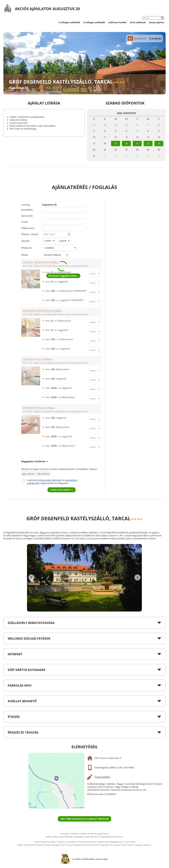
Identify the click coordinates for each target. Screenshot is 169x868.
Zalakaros (147, 845)
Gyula (69, 845)
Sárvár (117, 845)
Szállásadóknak (106, 837)
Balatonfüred (31, 845)
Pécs (111, 845)
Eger (48, 845)
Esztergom (56, 845)
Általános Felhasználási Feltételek (59, 837)
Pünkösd (83, 842)
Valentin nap (103, 842)
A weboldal (33, 480)
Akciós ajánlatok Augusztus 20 (47, 9)
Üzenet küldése (102, 777)
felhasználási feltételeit (50, 480)
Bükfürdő (41, 845)
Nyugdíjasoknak (116, 842)
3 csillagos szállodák (69, 22)
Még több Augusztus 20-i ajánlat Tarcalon (84, 819)
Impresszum (118, 837)
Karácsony (45, 842)
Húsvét (37, 842)
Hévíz (97, 845)
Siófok (124, 845)
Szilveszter (92, 842)
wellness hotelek (117, 22)
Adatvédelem (79, 837)
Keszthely (104, 845)
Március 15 (63, 842)
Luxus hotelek (130, 842)
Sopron (131, 845)
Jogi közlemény (92, 837)
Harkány (89, 845)
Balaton (21, 845)
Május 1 (54, 842)
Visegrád (139, 845)
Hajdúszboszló (79, 845)
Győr (63, 845)
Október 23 (73, 842)
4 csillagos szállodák (94, 22)
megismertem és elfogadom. (55, 483)
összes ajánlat (157, 22)
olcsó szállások (138, 22)
